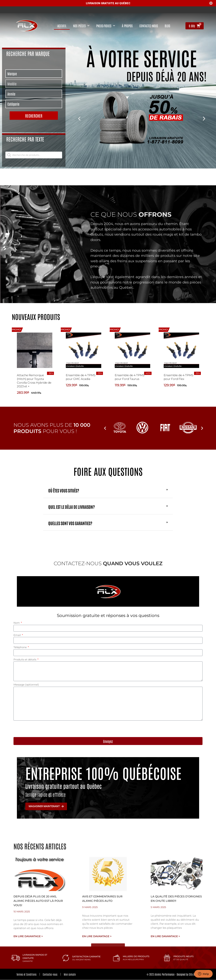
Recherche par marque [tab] (28, 53)
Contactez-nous (51, 974)
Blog (167, 26)
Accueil (62, 26)
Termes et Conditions (27, 974)
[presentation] (39, 729)
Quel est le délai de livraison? (72, 507)
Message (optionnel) (26, 685)
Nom (17, 623)
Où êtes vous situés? (64, 490)
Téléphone (20, 647)
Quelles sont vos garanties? (70, 523)
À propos (127, 26)
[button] (79, 119)
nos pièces (81, 26)
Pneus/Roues (106, 26)
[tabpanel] (34, 95)
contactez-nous (149, 26)
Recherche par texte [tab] (25, 139)
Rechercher (34, 116)
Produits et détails (25, 659)
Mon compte (72, 974)
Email (17, 635)
